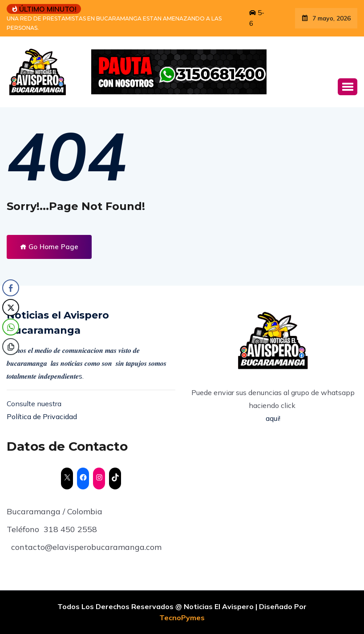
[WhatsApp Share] (11, 327)
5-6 (257, 18)
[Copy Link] (11, 347)
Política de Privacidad (42, 416)
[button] (348, 87)
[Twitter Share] (11, 307)
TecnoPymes (182, 618)
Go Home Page (49, 247)
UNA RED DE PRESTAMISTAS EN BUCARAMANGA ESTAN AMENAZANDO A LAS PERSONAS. (114, 23)
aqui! (273, 418)
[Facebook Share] (11, 288)
